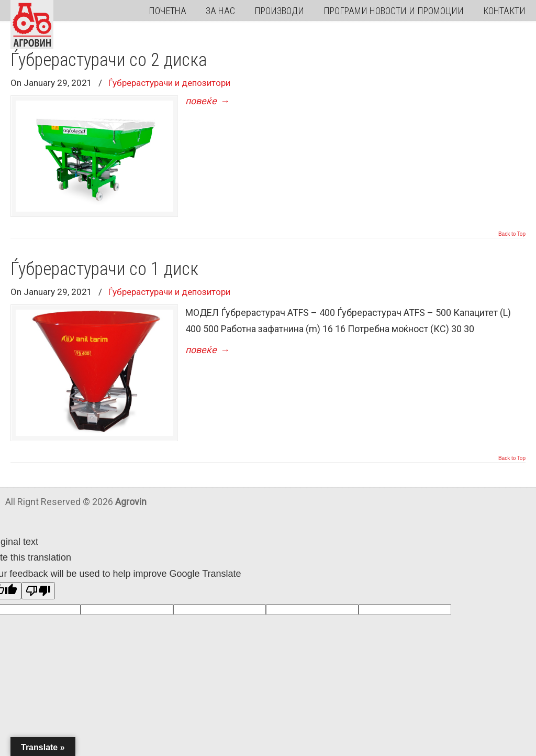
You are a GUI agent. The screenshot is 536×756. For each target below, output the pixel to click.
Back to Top (512, 234)
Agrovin (32, 25)
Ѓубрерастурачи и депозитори (169, 83)
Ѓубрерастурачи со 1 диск (104, 269)
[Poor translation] (38, 591)
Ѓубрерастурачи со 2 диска (109, 60)
